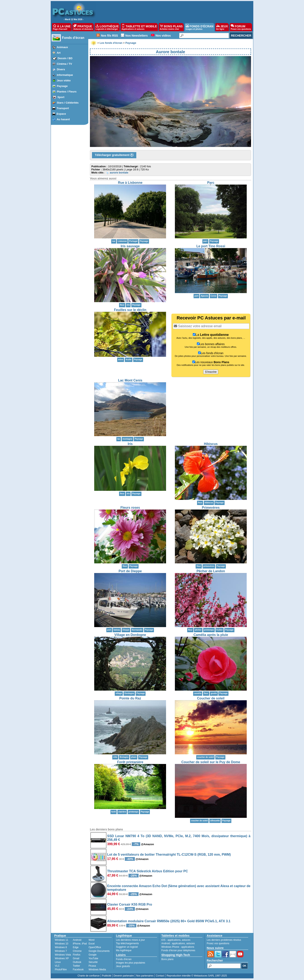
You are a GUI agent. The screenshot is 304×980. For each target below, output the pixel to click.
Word (91, 940)
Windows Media (97, 970)
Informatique (65, 75)
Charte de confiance (89, 976)
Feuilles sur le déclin (130, 310)
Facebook (78, 970)
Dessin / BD (65, 58)
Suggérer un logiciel (127, 947)
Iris (130, 444)
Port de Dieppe (130, 571)
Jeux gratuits (123, 966)
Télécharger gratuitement (114, 155)
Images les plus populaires (131, 963)
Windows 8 (61, 947)
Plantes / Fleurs (67, 92)
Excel (91, 944)
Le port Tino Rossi (211, 246)
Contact (160, 976)
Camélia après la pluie (211, 635)
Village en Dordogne (130, 635)
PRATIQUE (83, 27)
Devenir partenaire (124, 976)
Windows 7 (61, 951)
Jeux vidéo (64, 80)
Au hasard (63, 119)
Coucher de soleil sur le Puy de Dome (211, 762)
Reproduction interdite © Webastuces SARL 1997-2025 (197, 976)
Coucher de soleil (211, 698)
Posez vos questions (218, 943)
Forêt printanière (130, 762)
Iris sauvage (130, 246)
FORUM (241, 27)
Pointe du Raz (130, 698)
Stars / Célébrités (68, 103)
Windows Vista (63, 955)
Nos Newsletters (137, 36)
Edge (76, 947)
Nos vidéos (163, 36)
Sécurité (93, 962)
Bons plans (167, 959)
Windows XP (62, 958)
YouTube (93, 958)
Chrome (77, 951)
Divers (61, 69)
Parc (211, 183)
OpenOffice (95, 947)
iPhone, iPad (80, 944)
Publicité (106, 976)
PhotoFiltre (61, 970)
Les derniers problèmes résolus (224, 940)
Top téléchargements (127, 943)
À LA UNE (62, 27)
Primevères (211, 508)
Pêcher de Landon (211, 571)
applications (174, 940)
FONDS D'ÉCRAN (200, 27)
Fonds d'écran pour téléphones (178, 950)
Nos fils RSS (109, 36)
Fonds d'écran (73, 38)
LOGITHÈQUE (107, 27)
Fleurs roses (130, 508)
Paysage (62, 86)
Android (77, 940)
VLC (57, 966)
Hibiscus (211, 444)
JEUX (222, 27)
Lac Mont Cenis (130, 380)
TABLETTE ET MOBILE (139, 27)
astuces (186, 940)
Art (59, 53)
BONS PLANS (171, 27)
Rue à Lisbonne (130, 183)
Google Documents (99, 951)
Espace (61, 114)
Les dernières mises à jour (130, 940)
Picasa (92, 966)
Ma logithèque (124, 950)
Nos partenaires (145, 976)
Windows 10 (61, 944)
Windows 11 (61, 940)
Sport (61, 97)
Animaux (62, 47)
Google (92, 955)
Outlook (77, 962)
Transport (63, 108)
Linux (58, 962)
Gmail (76, 958)
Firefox (77, 955)
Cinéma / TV (64, 64)
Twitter (76, 966)
